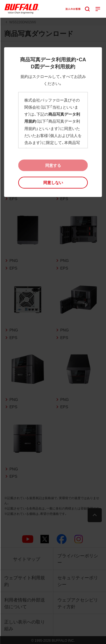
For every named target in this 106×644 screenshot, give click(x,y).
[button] (53, 182)
